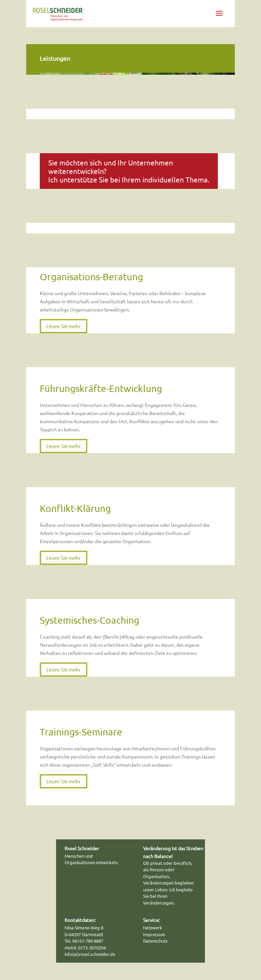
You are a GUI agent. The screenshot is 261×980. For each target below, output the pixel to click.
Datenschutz (155, 941)
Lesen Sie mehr (64, 326)
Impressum (154, 934)
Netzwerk (153, 928)
